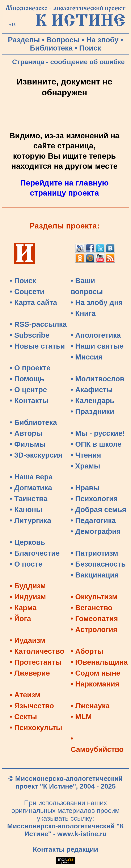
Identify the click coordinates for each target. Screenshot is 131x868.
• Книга (83, 313)
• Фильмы (28, 444)
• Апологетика (96, 335)
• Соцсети (27, 292)
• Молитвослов (98, 379)
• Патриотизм (94, 553)
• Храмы (86, 466)
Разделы (24, 40)
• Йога (20, 619)
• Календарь (93, 401)
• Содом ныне (96, 673)
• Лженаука (90, 706)
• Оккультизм (94, 597)
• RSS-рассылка (38, 324)
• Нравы (85, 488)
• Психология (94, 499)
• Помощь (27, 379)
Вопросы (63, 40)
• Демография (96, 531)
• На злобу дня (97, 302)
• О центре (28, 390)
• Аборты (87, 651)
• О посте (26, 564)
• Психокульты (36, 728)
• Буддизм (28, 586)
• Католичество (37, 651)
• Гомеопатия (94, 619)
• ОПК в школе (96, 444)
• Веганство (92, 608)
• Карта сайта (33, 302)
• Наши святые (97, 346)
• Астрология (94, 629)
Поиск (90, 48)
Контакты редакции (65, 849)
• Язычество (32, 706)
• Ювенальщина (99, 662)
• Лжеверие (30, 673)
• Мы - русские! (98, 433)
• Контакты (29, 401)
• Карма (23, 608)
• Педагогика (93, 520)
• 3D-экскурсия (36, 455)
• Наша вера (31, 477)
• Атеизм (25, 695)
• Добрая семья (99, 510)
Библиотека (51, 48)
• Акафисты (92, 390)
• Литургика (30, 520)
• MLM (81, 717)
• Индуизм (28, 597)
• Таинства (29, 499)
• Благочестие (35, 553)
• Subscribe (29, 335)
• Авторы (26, 433)
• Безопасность (98, 564)
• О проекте (30, 368)
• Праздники (93, 411)
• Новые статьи (37, 346)
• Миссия (87, 357)
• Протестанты (36, 662)
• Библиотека (33, 422)
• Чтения (86, 455)
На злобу (102, 40)
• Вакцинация (95, 575)
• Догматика (31, 488)
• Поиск (23, 281)
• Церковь (27, 542)
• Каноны (26, 510)
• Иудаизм (28, 640)
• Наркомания (95, 684)
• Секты (23, 717)
